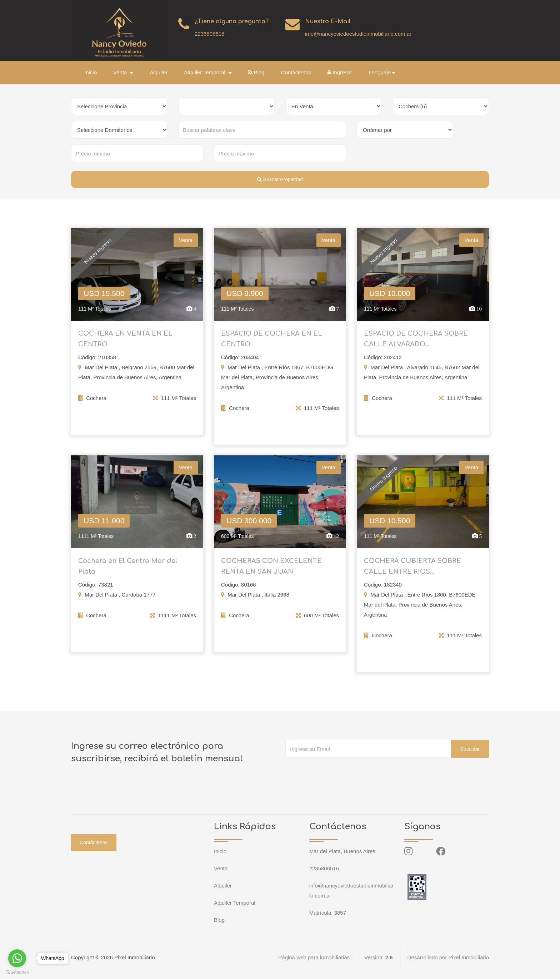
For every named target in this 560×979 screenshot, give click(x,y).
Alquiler (159, 72)
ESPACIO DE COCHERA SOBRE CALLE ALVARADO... (416, 343)
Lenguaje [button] (380, 72)
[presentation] (340, 772)
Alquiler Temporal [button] (205, 72)
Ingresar (340, 72)
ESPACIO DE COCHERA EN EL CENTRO (272, 343)
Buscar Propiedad (280, 179)
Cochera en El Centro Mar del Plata (128, 571)
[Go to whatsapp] (17, 958)
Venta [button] (121, 72)
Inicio (91, 72)
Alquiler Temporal (235, 903)
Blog (256, 72)
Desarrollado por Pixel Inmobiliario (448, 957)
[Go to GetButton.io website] (17, 972)
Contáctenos (296, 72)
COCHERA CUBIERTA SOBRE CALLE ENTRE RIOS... (412, 571)
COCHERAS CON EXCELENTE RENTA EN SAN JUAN (271, 571)
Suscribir (470, 749)
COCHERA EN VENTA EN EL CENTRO (125, 343)
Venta (221, 868)
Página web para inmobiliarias (314, 957)
